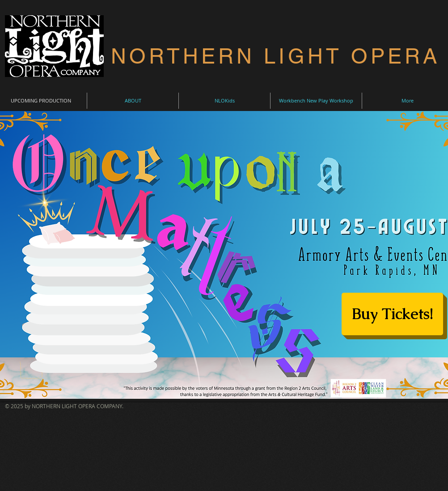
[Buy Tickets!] (392, 314)
